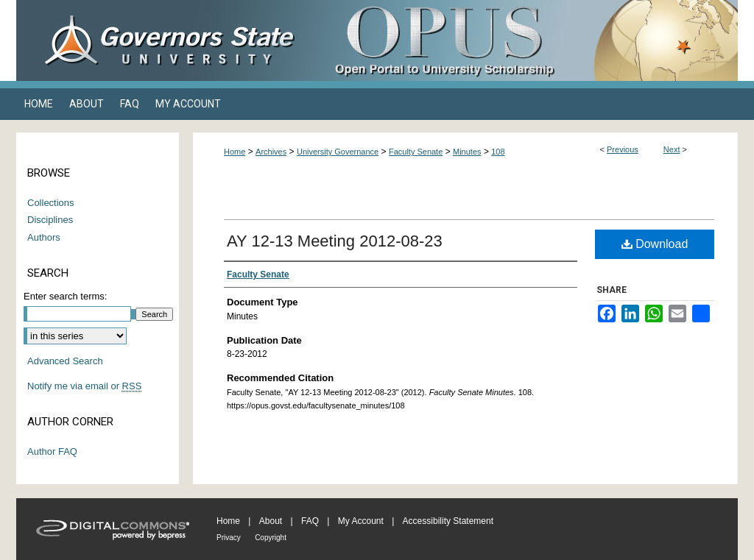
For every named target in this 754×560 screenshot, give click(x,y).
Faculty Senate (416, 152)
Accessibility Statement (448, 521)
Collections (51, 203)
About (271, 521)
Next (672, 149)
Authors (44, 237)
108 (498, 152)
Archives (271, 152)
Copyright (271, 538)
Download (655, 244)
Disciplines (50, 220)
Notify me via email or (84, 386)
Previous (623, 149)
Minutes (467, 152)
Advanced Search (65, 361)
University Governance (338, 152)
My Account (361, 521)
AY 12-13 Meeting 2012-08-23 (335, 241)
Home (235, 152)
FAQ (310, 521)
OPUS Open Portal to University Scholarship (524, 40)
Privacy (229, 538)
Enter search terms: (65, 296)
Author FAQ (52, 451)
